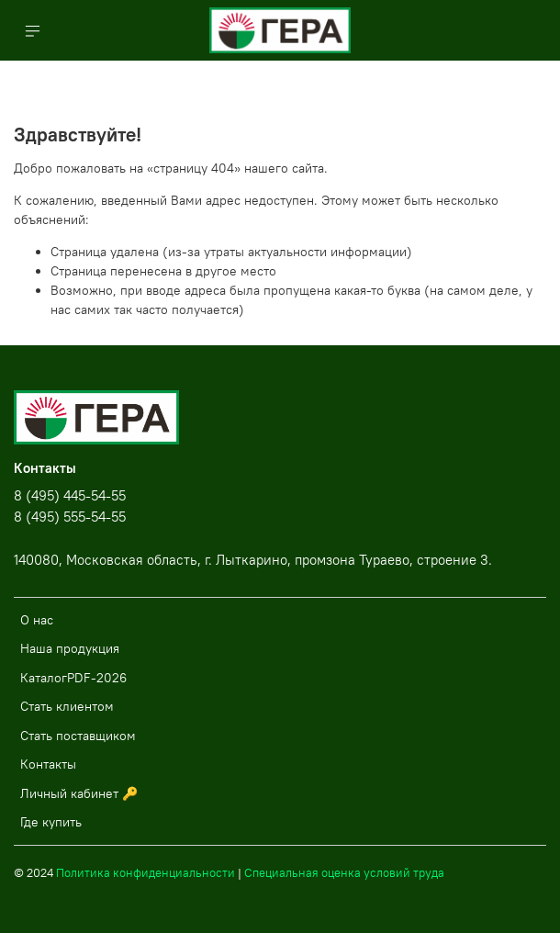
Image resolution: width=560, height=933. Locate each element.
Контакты (48, 764)
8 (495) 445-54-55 (70, 495)
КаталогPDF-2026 (73, 678)
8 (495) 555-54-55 (70, 517)
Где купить (51, 822)
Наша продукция (70, 648)
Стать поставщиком (78, 736)
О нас (37, 620)
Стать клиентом (67, 706)
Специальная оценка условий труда (344, 873)
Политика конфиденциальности (146, 873)
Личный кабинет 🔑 (79, 793)
